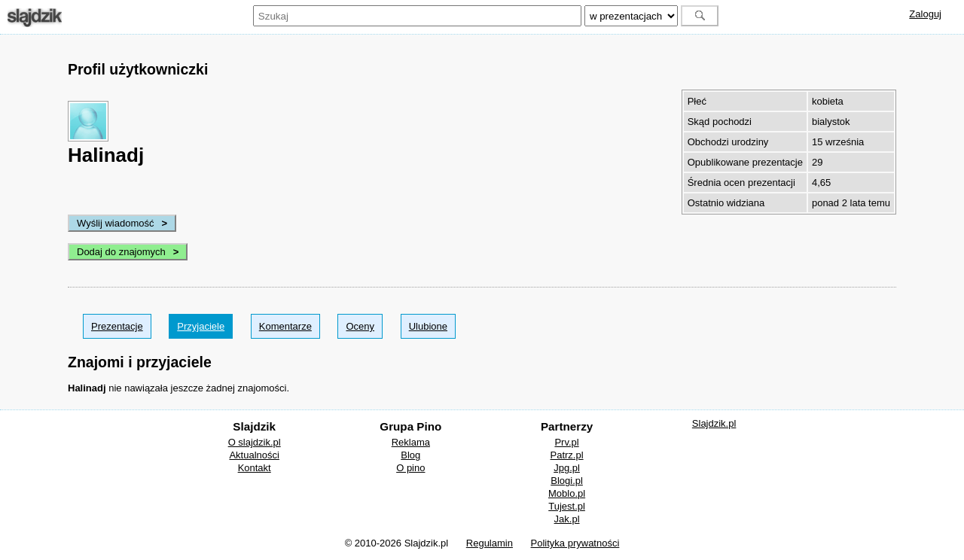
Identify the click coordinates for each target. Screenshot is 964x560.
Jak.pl (567, 519)
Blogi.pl (567, 481)
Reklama (411, 442)
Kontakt (255, 468)
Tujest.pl (567, 506)
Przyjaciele (201, 326)
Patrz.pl (567, 455)
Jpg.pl (567, 468)
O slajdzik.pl (255, 442)
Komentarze (285, 326)
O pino (410, 468)
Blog (410, 455)
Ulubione (428, 326)
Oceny (360, 326)
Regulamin (490, 543)
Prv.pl (566, 442)
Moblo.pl (567, 493)
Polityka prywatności (575, 543)
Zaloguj (925, 14)
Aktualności (254, 455)
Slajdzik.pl (714, 423)
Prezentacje (117, 326)
